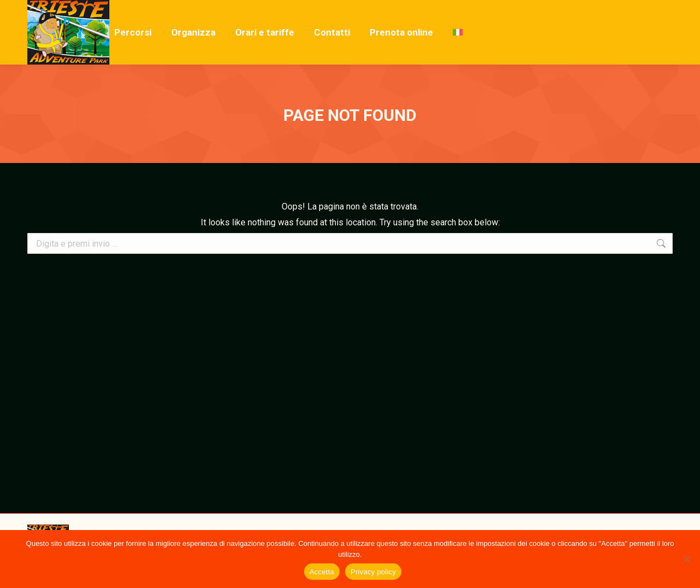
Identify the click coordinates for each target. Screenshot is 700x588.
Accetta (322, 572)
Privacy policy (373, 572)
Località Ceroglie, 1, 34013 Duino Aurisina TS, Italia (198, 10)
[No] (686, 559)
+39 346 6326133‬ (68, 10)
